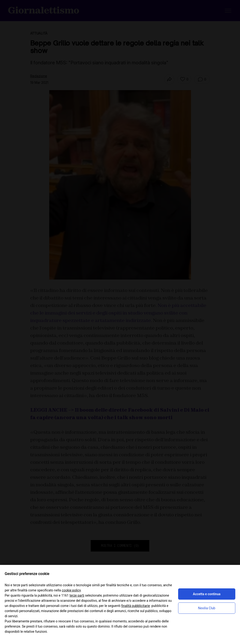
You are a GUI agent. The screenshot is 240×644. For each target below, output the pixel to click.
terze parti (77, 595)
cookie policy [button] (71, 590)
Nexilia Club (207, 608)
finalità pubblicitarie (135, 606)
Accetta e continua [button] (207, 594)
